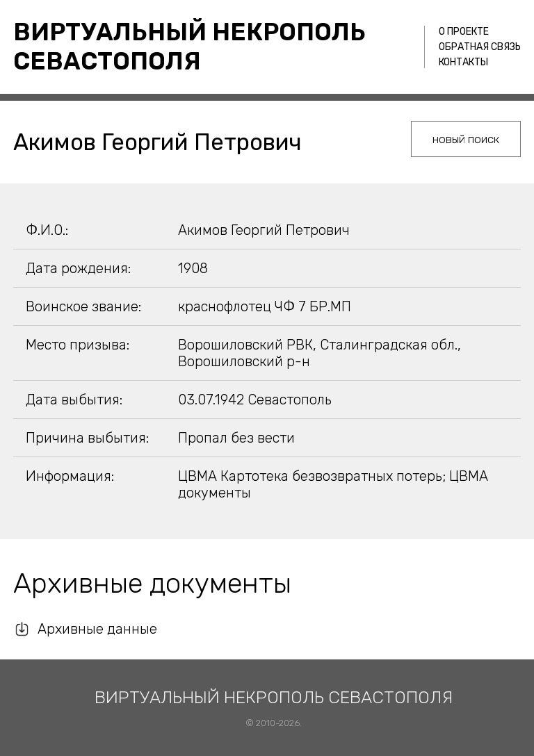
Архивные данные (97, 629)
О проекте (464, 32)
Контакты (463, 62)
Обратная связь (480, 47)
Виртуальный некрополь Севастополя (189, 47)
